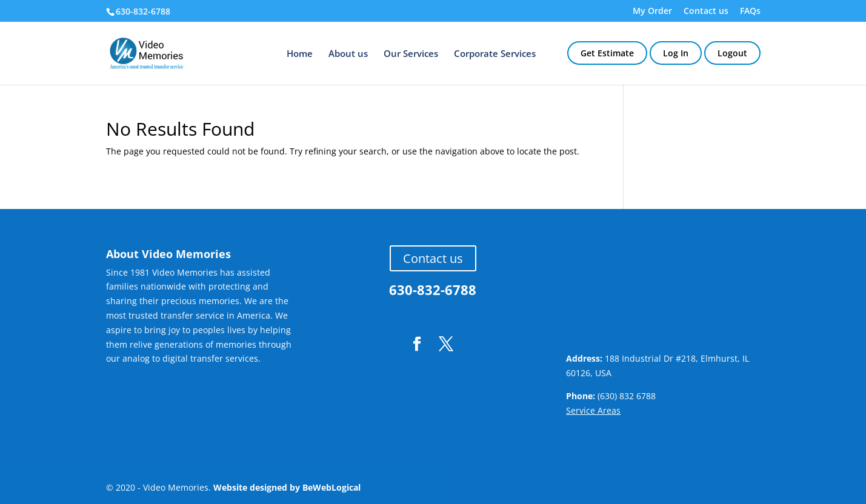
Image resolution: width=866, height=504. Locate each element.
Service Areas (593, 410)
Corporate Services (495, 54)
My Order (652, 12)
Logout (732, 53)
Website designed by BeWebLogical (287, 487)
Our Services (411, 54)
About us (348, 54)
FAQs (750, 12)
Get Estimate (607, 53)
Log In (676, 53)
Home (300, 54)
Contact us (706, 12)
